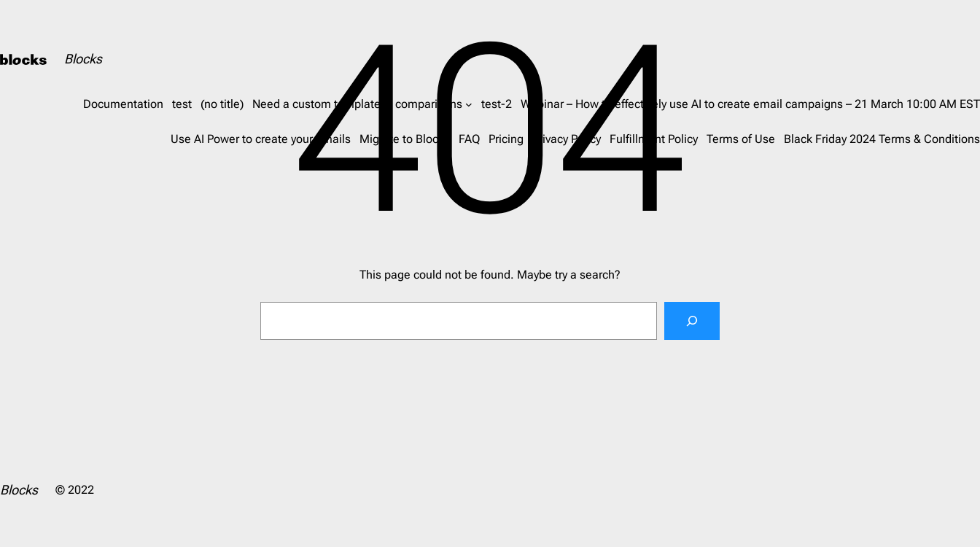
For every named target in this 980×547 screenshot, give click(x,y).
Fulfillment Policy (654, 139)
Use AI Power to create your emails (261, 139)
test (182, 104)
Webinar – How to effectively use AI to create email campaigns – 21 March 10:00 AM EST (750, 104)
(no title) (222, 104)
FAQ (469, 139)
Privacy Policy (567, 139)
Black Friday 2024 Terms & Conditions (882, 139)
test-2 (497, 104)
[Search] (692, 321)
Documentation (123, 104)
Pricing (506, 139)
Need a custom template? (319, 104)
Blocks (83, 59)
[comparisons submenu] (469, 104)
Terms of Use (741, 139)
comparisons (429, 104)
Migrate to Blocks (405, 139)
